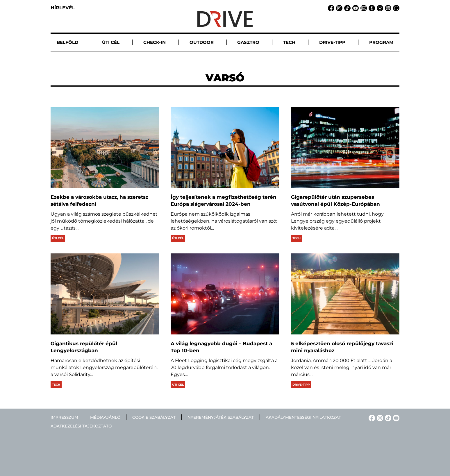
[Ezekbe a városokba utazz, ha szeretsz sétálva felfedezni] (105, 147)
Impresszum (64, 417)
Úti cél (58, 238)
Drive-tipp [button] (332, 42)
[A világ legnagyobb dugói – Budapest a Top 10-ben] (225, 294)
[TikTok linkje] (347, 8)
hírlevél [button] (63, 8)
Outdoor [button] (202, 42)
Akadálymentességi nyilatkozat (303, 417)
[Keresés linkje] (395, 8)
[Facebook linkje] (330, 8)
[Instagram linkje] (338, 8)
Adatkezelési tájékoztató (81, 426)
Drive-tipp (301, 385)
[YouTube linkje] (355, 8)
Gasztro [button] (248, 42)
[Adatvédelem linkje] (379, 8)
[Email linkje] (363, 8)
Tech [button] (289, 42)
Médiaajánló (105, 417)
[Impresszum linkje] (371, 8)
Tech (297, 238)
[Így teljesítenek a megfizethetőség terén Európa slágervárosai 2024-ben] (225, 147)
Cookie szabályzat (154, 417)
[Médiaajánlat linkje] (387, 8)
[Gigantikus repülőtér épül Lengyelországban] (105, 294)
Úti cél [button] (111, 42)
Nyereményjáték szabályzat (221, 417)
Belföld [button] (67, 42)
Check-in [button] (155, 42)
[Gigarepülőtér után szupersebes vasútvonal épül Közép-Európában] (345, 147)
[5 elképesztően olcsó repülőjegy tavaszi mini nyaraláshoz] (345, 294)
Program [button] (381, 42)
